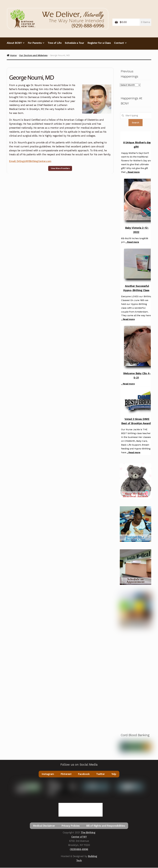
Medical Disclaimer (43, 827)
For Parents (35, 43)
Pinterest (66, 774)
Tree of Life (55, 43)
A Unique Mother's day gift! (137, 145)
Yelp (114, 774)
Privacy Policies (70, 827)
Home (13, 55)
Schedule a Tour (74, 43)
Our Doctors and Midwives (33, 55)
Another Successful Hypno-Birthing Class (136, 288)
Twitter (101, 774)
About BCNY (14, 43)
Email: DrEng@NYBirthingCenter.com (30, 161)
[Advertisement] (136, 680)
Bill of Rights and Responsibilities (106, 827)
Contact (119, 43)
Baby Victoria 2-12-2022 (137, 230)
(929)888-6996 (79, 851)
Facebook (84, 774)
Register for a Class (99, 43)
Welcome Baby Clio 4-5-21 (137, 375)
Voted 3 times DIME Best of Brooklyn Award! (136, 421)
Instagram (48, 774)
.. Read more (133, 172)
